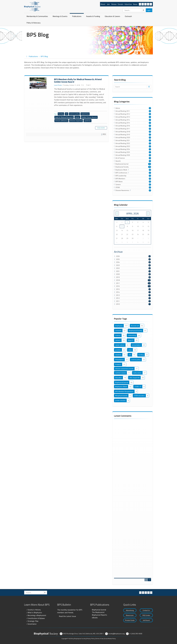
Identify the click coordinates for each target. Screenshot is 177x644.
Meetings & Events (60, 16)
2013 (118, 295)
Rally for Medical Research (64, 117)
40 (150, 111)
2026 (118, 256)
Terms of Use (99, 639)
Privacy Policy (91, 639)
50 (150, 190)
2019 (118, 277)
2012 (118, 298)
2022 (118, 268)
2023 (118, 265)
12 (150, 176)
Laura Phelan (58, 85)
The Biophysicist (98, 612)
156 (150, 164)
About (103, 4)
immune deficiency (61, 121)
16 (150, 161)
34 (150, 114)
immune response (76, 121)
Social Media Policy (110, 639)
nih (67, 114)
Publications (77, 16)
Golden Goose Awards (89, 117)
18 (150, 158)
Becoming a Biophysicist (37, 615)
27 (150, 146)
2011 (118, 301)
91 (150, 184)
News (135, 4)
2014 (118, 292)
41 (150, 129)
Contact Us (146, 610)
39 (150, 132)
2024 (118, 262)
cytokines (87, 121)
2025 (118, 259)
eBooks (95, 618)
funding (61, 114)
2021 (118, 271)
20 (150, 108)
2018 (118, 280)
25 (150, 135)
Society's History (34, 610)
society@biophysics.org (116, 634)
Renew (114, 4)
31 (150, 117)
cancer (77, 117)
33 (150, 123)
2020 (118, 274)
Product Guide (130, 620)
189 (150, 167)
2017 (118, 283)
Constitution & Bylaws (36, 618)
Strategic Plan (33, 621)
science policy (74, 114)
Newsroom (130, 615)
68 (150, 170)
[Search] (134, 10)
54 (150, 182)
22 (150, 187)
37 (150, 126)
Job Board (146, 620)
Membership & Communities (37, 16)
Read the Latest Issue (67, 616)
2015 (118, 289)
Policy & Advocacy (34, 23)
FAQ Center (146, 615)
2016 (118, 286)
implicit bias (85, 114)
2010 (118, 304)
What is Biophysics (35, 612)
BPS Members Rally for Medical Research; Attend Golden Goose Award (38, 83)
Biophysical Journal (99, 610)
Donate (121, 4)
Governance (32, 624)
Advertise (128, 4)
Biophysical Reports (99, 615)
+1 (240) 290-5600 (136, 634)
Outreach (128, 16)
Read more (101, 128)
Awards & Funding (93, 16)
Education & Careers (112, 16)
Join (108, 4)
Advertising (130, 610)
